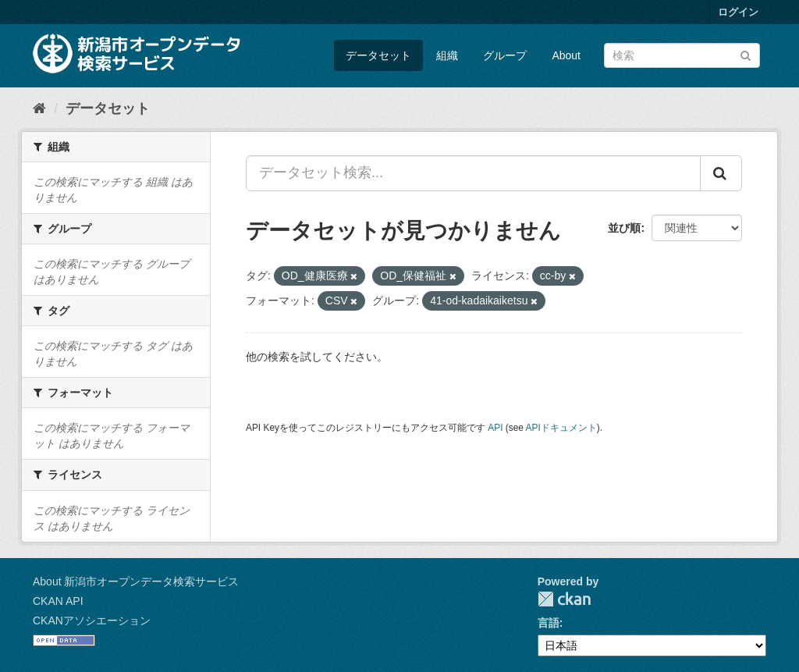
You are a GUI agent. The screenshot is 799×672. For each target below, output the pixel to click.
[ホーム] (39, 108)
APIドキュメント (561, 428)
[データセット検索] (682, 55)
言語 (549, 623)
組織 (447, 55)
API (495, 428)
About (566, 55)
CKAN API (58, 601)
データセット (378, 55)
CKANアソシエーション (92, 620)
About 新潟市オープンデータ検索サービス (136, 581)
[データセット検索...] (473, 173)
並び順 (624, 228)
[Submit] (746, 54)
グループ (505, 55)
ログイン (738, 12)
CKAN (564, 599)
